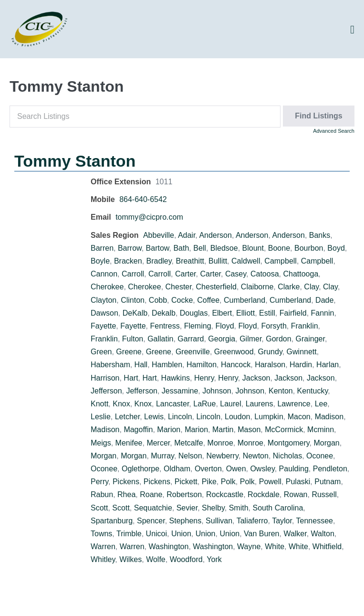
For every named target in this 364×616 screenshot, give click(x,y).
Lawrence (294, 404)
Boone (279, 248)
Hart (131, 378)
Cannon (104, 274)
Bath (181, 248)
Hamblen (167, 365)
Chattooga (301, 274)
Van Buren (261, 534)
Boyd (336, 248)
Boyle (100, 261)
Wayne (249, 547)
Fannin (323, 313)
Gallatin (160, 339)
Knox (121, 404)
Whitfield (327, 547)
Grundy (270, 352)
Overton (208, 469)
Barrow (130, 248)
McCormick (284, 430)
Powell (270, 482)
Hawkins (176, 378)
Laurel (230, 404)
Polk (228, 482)
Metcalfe (188, 443)
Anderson (215, 235)
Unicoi (156, 534)
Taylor (282, 521)
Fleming (198, 326)
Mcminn (321, 430)
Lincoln (180, 417)
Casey (236, 274)
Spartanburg (112, 521)
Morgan (326, 443)
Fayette (103, 326)
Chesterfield (216, 287)
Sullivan (219, 521)
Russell (324, 494)
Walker (295, 534)
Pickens (126, 482)
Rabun (102, 494)
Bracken (128, 261)
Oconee (320, 456)
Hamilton (202, 365)
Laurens (260, 404)
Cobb (158, 300)
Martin (223, 430)
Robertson (184, 494)
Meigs (101, 443)
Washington (169, 547)
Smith (239, 508)
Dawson (104, 313)
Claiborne (257, 287)
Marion (169, 430)
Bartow (158, 248)
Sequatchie (153, 508)
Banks (320, 235)
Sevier (187, 508)
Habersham (110, 365)
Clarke (289, 287)
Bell (200, 248)
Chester (179, 287)
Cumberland (244, 300)
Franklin (305, 326)
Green (101, 352)
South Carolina (278, 508)
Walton (323, 534)
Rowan (296, 494)
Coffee (208, 300)
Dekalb (164, 313)
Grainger (310, 339)
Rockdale (264, 494)
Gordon (278, 339)
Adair (187, 235)
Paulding (294, 469)
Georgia (222, 339)
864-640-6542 (143, 199)
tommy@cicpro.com (149, 217)
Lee (321, 404)
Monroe (220, 443)
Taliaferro (252, 521)
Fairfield (293, 313)
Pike (209, 482)
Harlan (328, 365)
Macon (299, 417)
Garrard (191, 339)
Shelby (213, 508)
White (275, 547)
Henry (204, 378)
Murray (162, 456)
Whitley (103, 559)
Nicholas (287, 456)
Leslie (101, 417)
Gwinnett (302, 352)
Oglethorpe (140, 469)
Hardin (301, 365)
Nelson (190, 456)
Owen (236, 469)
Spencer (151, 521)
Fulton (133, 339)
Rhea (126, 494)
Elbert (222, 313)
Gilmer (250, 339)
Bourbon (309, 248)
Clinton (133, 300)
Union (181, 534)
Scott (99, 508)
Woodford (186, 559)
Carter (186, 274)
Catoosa (265, 274)
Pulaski (298, 482)
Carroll (133, 274)
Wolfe (156, 559)
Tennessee (315, 521)
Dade (324, 300)
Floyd (224, 326)
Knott (99, 404)
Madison (329, 417)
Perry (99, 482)
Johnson (217, 391)
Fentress (165, 326)
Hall (141, 365)
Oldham (177, 469)
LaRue (204, 404)
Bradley (159, 261)
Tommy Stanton (75, 161)
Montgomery (289, 443)
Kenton (281, 391)
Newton (256, 456)
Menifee (129, 443)
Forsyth (274, 326)
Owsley (262, 469)
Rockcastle (225, 494)
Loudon (237, 417)
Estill (267, 313)
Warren (103, 547)
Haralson (270, 365)
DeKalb (135, 313)
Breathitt (190, 261)
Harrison (105, 378)
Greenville (193, 352)
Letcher (127, 417)
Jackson (256, 378)
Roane (151, 494)
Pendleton (330, 469)
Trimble (129, 534)
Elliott (245, 313)
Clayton (104, 300)
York (214, 559)
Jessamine (180, 391)
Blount (253, 248)
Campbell (281, 261)
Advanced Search (334, 131)
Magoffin (138, 430)
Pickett (186, 482)
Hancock (236, 365)
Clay (311, 287)
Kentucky (313, 391)
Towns (101, 534)
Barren (102, 248)
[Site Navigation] (352, 30)
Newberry (222, 456)
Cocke (182, 300)
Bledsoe (224, 248)
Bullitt (218, 261)
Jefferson (106, 391)
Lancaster (172, 404)
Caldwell (246, 261)
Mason (249, 430)
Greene (129, 352)
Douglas (194, 313)
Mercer (158, 443)
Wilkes (130, 559)
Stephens (186, 521)
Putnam (328, 482)
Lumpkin (269, 417)
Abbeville (159, 235)
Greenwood (234, 352)
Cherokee (107, 287)
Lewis (154, 417)
